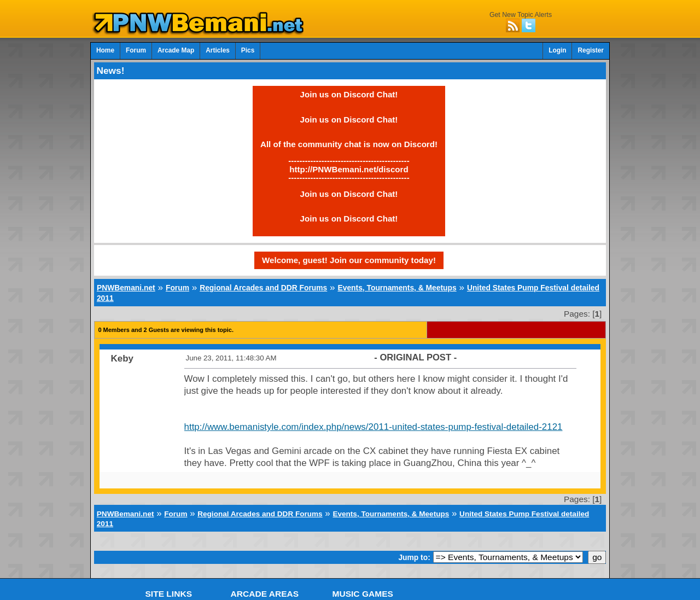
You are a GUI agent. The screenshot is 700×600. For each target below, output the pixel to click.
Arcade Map (176, 50)
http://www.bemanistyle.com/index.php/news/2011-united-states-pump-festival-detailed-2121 (374, 427)
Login (557, 50)
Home (105, 50)
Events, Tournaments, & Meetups (397, 288)
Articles (218, 50)
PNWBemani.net (126, 288)
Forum (136, 50)
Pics (248, 50)
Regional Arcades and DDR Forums (263, 288)
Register (591, 50)
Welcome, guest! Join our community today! (349, 260)
